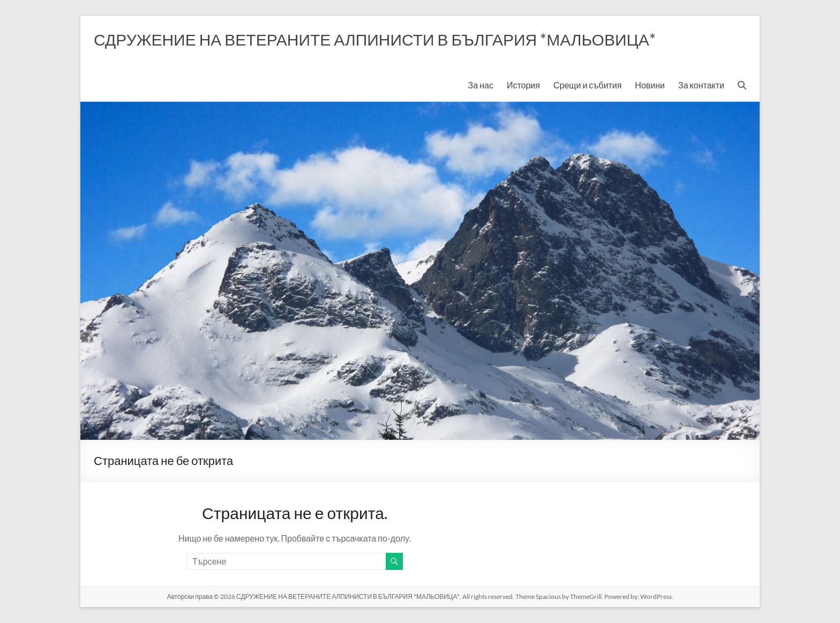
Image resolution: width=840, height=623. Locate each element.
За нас (481, 85)
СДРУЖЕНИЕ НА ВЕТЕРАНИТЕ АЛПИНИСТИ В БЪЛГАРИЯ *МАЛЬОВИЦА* (375, 39)
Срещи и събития (587, 85)
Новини (650, 85)
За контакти (701, 85)
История (523, 85)
